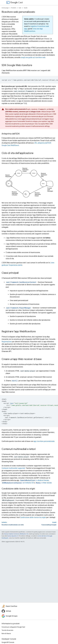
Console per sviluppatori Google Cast (13, 627)
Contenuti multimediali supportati (13, 468)
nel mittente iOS (18, 483)
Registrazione (7, 342)
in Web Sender (44, 483)
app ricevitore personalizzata (44, 441)
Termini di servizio (7, 630)
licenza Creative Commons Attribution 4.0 (16, 534)
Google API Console (8, 642)
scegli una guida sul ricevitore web (33, 57)
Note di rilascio (6, 634)
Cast (17, 2)
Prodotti (14, 8)
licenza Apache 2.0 (13, 536)
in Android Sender (34, 480)
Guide (26, 8)
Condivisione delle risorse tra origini (33, 517)
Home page (5, 8)
